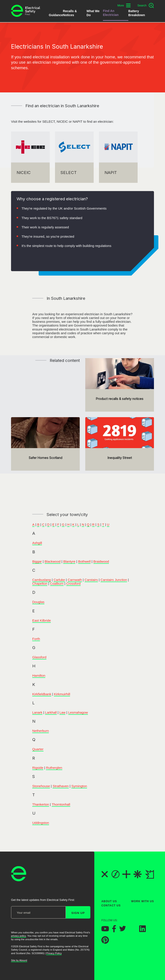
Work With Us (143, 901)
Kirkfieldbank (42, 694)
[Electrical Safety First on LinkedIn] (142, 931)
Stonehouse (41, 786)
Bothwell (84, 561)
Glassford (39, 657)
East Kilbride (42, 620)
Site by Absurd (19, 960)
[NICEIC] (30, 157)
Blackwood (53, 561)
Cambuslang (42, 580)
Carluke (59, 580)
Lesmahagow (78, 712)
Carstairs (91, 580)
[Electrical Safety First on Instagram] (133, 931)
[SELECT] (74, 157)
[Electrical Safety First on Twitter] (123, 930)
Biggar (37, 561)
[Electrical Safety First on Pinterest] (105, 943)
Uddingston (41, 823)
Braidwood (101, 561)
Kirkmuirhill (62, 694)
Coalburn (57, 584)
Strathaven (61, 786)
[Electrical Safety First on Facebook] (114, 931)
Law (63, 712)
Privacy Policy (54, 953)
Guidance (56, 15)
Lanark (37, 712)
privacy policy (19, 936)
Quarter (38, 749)
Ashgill (37, 543)
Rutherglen (54, 768)
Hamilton (39, 675)
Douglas (38, 602)
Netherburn (41, 731)
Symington (79, 786)
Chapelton (40, 584)
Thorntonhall (61, 804)
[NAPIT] (118, 157)
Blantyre (69, 561)
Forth (36, 639)
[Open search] (146, 6)
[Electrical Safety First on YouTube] (105, 930)
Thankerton (41, 804)
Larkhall (51, 712)
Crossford (73, 584)
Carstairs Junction (114, 580)
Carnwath (75, 580)
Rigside (38, 768)
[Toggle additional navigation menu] (124, 5)
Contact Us (111, 905)
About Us (109, 901)
